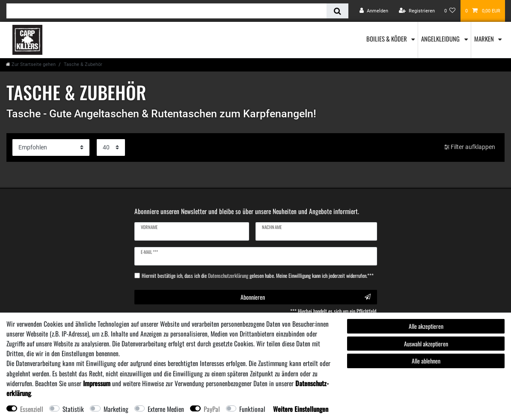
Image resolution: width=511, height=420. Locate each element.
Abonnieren (306, 297)
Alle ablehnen (426, 361)
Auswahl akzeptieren (426, 344)
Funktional (252, 409)
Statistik (73, 409)
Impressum (97, 383)
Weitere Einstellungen (301, 409)
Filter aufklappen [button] (470, 147)
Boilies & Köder (387, 39)
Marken (485, 39)
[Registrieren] (417, 11)
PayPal (212, 409)
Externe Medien (166, 409)
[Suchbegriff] (166, 11)
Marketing (116, 409)
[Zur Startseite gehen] (31, 64)
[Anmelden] (374, 11)
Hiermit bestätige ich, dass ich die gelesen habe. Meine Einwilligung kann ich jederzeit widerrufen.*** (258, 276)
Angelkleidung (441, 39)
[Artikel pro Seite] (111, 147)
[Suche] (337, 11)
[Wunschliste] (450, 11)
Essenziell (32, 409)
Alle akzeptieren (426, 326)
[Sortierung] (51, 147)
